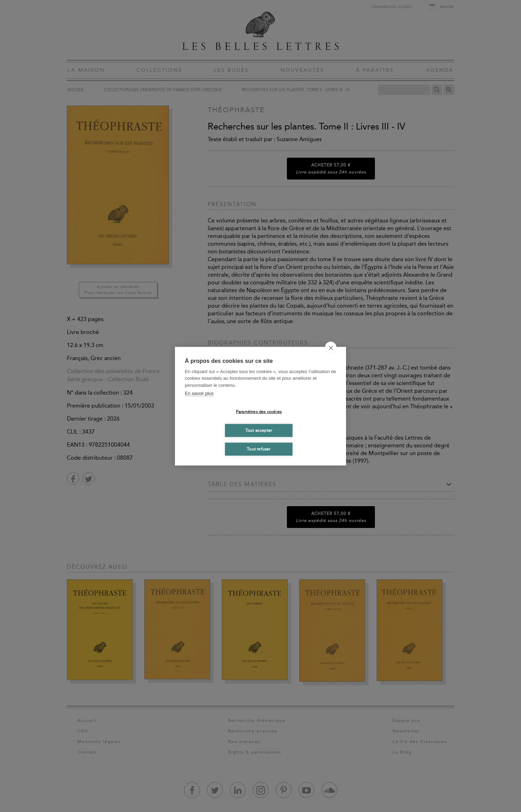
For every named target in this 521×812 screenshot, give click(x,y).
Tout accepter (259, 430)
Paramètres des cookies (259, 412)
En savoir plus (199, 393)
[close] (331, 347)
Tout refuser (259, 449)
